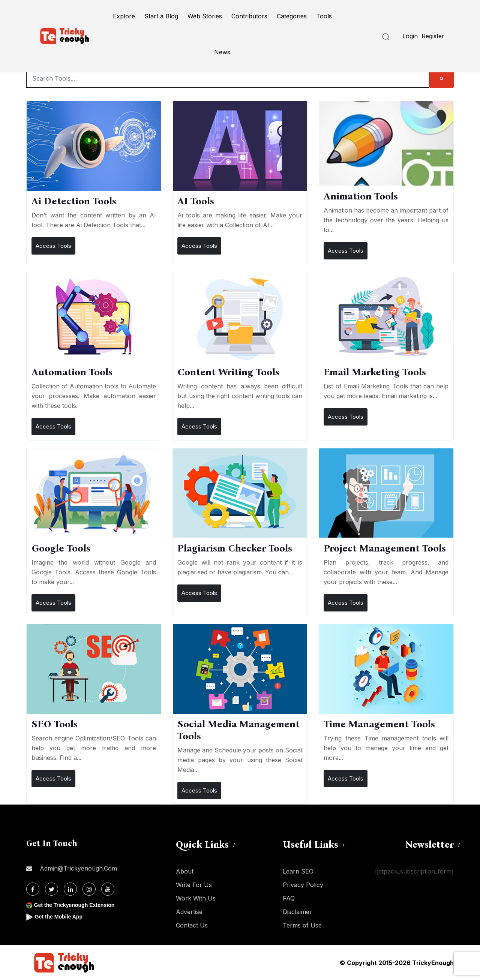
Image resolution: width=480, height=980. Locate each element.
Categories (292, 16)
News (222, 52)
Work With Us (196, 898)
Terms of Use (302, 925)
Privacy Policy (303, 885)
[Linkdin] (70, 889)
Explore (124, 16)
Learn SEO (298, 871)
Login (410, 36)
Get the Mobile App (62, 916)
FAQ (289, 898)
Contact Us (192, 925)
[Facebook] (33, 889)
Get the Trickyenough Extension (80, 905)
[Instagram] (89, 889)
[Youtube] (108, 889)
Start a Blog (161, 16)
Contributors (249, 16)
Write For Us (194, 885)
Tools (324, 16)
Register (433, 36)
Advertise (189, 912)
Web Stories (205, 16)
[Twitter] (52, 889)
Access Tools (53, 246)
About (185, 871)
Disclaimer (297, 912)
